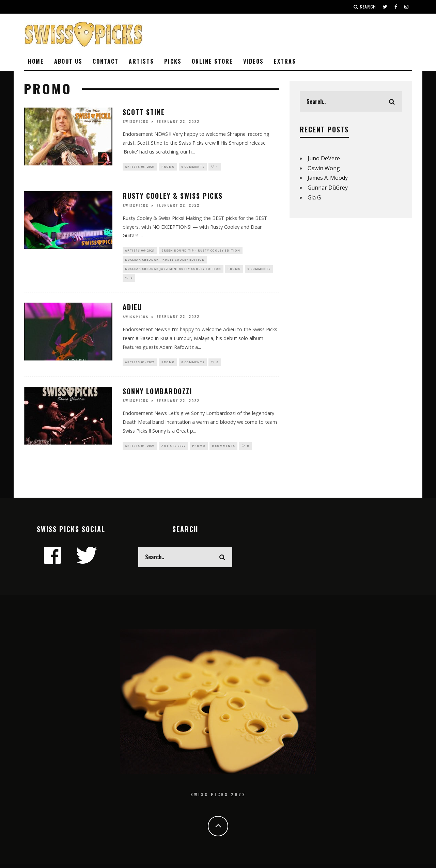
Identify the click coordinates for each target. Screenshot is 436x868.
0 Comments (193, 167)
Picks (173, 61)
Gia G (314, 197)
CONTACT (106, 61)
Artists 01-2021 (140, 366)
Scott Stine (144, 112)
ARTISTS (141, 61)
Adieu (132, 311)
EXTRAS (285, 61)
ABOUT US (68, 61)
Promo (168, 167)
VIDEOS (253, 61)
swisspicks (136, 121)
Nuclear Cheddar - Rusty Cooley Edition (165, 262)
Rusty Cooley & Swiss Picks (173, 196)
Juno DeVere (324, 158)
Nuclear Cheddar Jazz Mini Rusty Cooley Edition (173, 272)
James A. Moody (328, 178)
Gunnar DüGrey (328, 188)
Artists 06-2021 (140, 252)
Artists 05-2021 (140, 167)
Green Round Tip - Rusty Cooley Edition (201, 252)
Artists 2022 (174, 451)
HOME (36, 61)
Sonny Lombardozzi (157, 396)
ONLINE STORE (212, 61)
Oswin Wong (324, 168)
